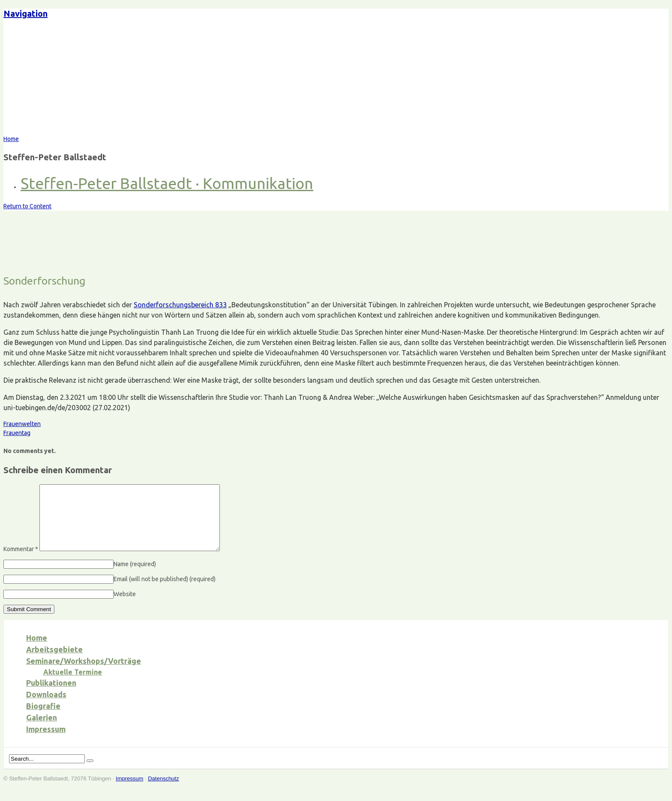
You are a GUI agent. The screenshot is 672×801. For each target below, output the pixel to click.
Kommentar (21, 562)
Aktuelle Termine (73, 685)
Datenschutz (163, 791)
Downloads (46, 707)
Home (37, 651)
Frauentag (17, 433)
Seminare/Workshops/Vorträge (84, 674)
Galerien (42, 730)
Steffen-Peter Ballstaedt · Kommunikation (167, 183)
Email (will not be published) (165, 592)
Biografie (43, 719)
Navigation (25, 13)
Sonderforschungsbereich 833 (180, 305)
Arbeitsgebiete (54, 662)
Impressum (46, 742)
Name (135, 577)
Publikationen (51, 696)
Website (125, 607)
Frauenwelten (22, 424)
